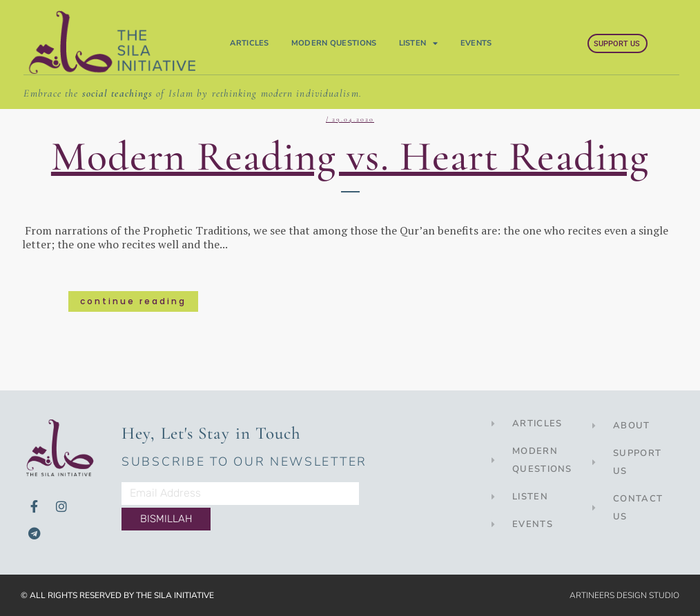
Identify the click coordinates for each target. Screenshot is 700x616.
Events (476, 43)
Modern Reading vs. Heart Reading (350, 157)
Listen (419, 43)
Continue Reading (133, 301)
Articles (249, 43)
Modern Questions (334, 43)
